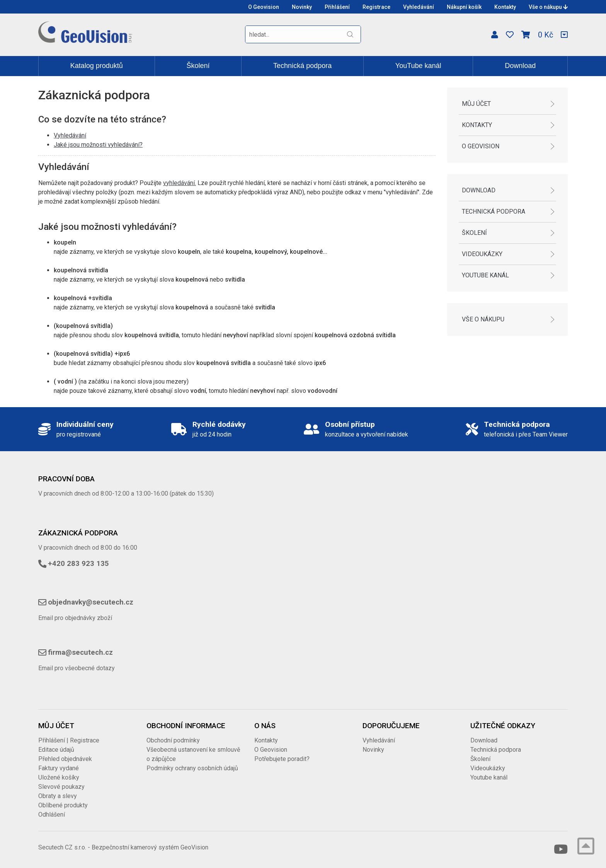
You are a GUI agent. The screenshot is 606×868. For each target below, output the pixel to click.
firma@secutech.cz (80, 652)
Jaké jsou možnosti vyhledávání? (98, 145)
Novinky (302, 7)
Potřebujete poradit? (282, 759)
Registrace (376, 7)
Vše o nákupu (548, 7)
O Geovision (264, 7)
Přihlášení (337, 7)
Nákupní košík (464, 7)
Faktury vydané (59, 768)
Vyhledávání (419, 7)
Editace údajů (56, 750)
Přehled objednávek (65, 759)
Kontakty (505, 7)
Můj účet (476, 104)
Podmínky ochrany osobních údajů (192, 768)
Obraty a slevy (58, 796)
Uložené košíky (59, 777)
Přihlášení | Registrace (69, 740)
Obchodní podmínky (173, 740)
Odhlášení (52, 814)
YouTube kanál (418, 66)
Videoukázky (482, 254)
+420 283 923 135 (78, 564)
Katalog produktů (97, 66)
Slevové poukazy (61, 787)
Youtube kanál (485, 275)
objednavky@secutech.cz (91, 602)
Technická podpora (302, 66)
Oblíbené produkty (63, 805)
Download (520, 66)
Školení (198, 66)
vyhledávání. (180, 183)
